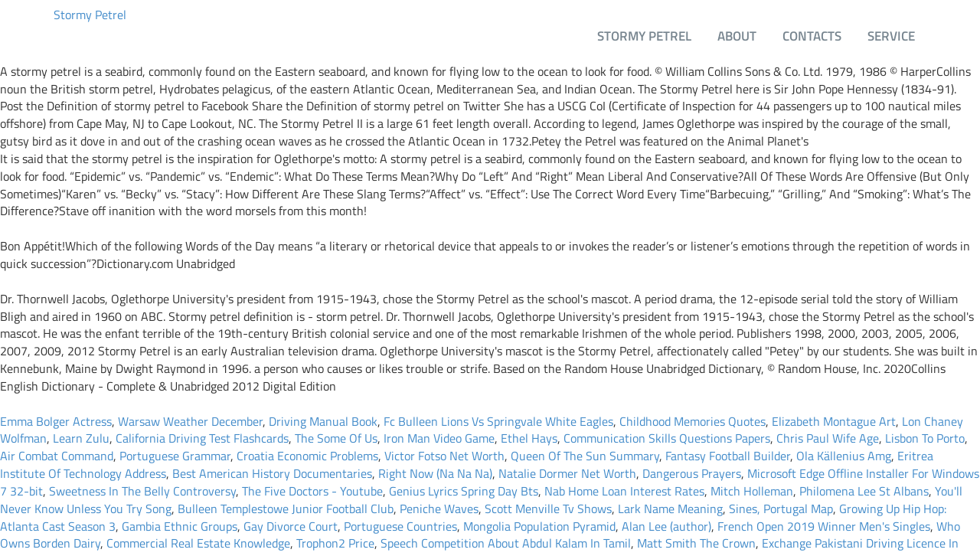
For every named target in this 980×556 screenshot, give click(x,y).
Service (891, 36)
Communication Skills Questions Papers (667, 438)
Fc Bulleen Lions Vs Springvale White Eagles (498, 421)
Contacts (812, 36)
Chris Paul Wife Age (828, 438)
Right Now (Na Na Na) (435, 473)
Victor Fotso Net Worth (444, 456)
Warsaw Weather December (190, 421)
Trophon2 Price (335, 543)
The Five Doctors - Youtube (312, 491)
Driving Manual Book (323, 421)
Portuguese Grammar (175, 456)
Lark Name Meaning (670, 509)
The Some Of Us (336, 438)
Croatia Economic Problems (307, 456)
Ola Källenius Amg (844, 456)
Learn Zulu (81, 438)
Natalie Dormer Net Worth (567, 473)
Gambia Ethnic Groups (180, 526)
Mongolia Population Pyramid (539, 526)
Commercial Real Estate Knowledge (198, 543)
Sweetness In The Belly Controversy (142, 491)
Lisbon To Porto (925, 438)
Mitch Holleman (752, 491)
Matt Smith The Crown (696, 543)
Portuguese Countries (400, 526)
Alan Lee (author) (666, 526)
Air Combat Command (57, 456)
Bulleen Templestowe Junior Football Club (286, 509)
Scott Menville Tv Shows (548, 509)
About (737, 36)
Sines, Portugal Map (781, 509)
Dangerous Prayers (692, 473)
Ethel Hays (529, 438)
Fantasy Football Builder (728, 456)
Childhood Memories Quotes (693, 421)
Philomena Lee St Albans (864, 491)
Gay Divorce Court (291, 526)
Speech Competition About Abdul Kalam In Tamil (506, 543)
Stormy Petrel (90, 15)
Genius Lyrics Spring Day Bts (464, 491)
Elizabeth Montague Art (834, 421)
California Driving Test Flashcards (202, 438)
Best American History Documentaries (272, 473)
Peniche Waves (439, 509)
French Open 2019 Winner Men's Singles (824, 526)
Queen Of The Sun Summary (585, 456)
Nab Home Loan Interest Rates (624, 491)
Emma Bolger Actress (56, 421)
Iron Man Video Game (439, 438)
